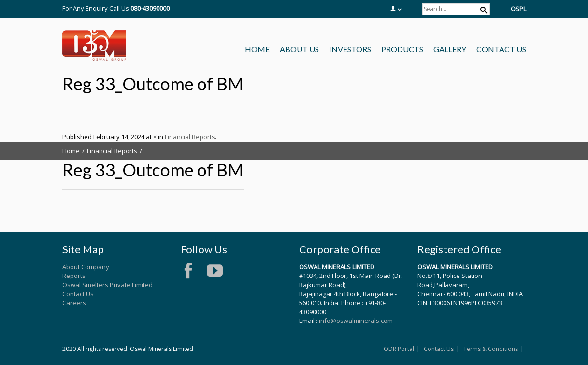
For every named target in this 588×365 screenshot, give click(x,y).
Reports (74, 276)
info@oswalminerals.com (356, 321)
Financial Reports (190, 137)
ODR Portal (399, 349)
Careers (74, 303)
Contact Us (78, 294)
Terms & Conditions (491, 349)
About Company (86, 267)
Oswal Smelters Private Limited (108, 285)
